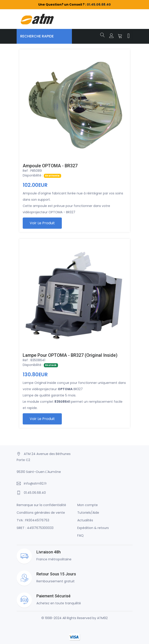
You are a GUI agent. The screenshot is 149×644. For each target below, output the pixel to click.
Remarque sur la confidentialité (41, 505)
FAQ (80, 535)
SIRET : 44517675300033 (35, 528)
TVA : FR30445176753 (33, 520)
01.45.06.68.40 (99, 4)
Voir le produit (42, 223)
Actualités (85, 520)
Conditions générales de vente (41, 513)
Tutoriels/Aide (88, 513)
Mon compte (88, 505)
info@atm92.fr (35, 483)
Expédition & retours (93, 528)
